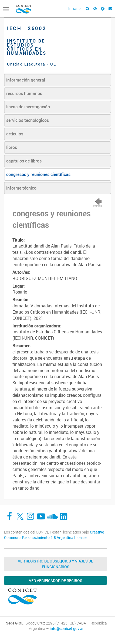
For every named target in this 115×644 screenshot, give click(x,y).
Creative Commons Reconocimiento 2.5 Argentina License (54, 535)
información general (26, 80)
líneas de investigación (28, 107)
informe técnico (21, 188)
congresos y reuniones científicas (38, 174)
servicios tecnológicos (28, 120)
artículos (15, 134)
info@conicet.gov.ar (67, 629)
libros (12, 147)
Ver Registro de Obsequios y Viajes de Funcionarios (55, 564)
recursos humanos (24, 93)
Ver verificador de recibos (56, 580)
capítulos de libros (24, 161)
